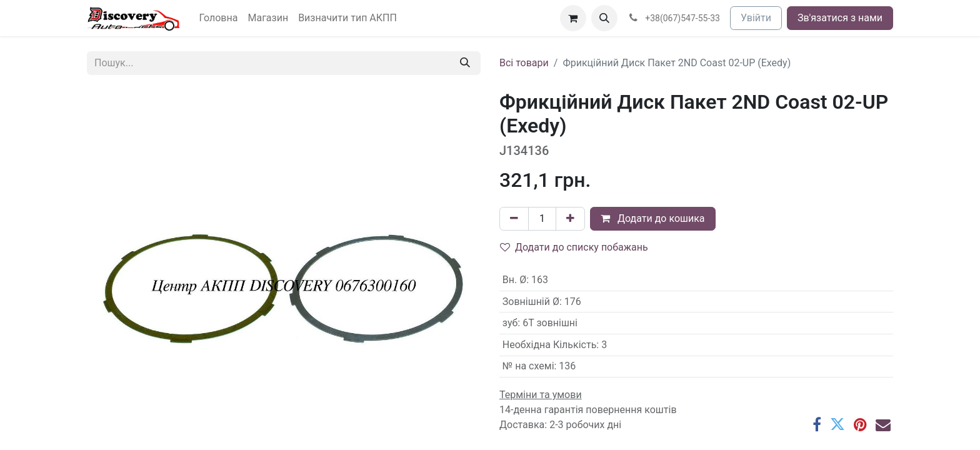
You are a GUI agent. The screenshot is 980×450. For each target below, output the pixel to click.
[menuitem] (219, 18)
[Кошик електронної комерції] (573, 18)
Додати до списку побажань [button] (574, 247)
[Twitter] (837, 424)
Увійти (756, 18)
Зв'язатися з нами (840, 18)
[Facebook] (817, 424)
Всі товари (524, 63)
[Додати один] (570, 219)
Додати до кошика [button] (653, 218)
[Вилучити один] (514, 219)
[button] (604, 18)
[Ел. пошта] (883, 424)
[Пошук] (465, 63)
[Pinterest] (860, 424)
